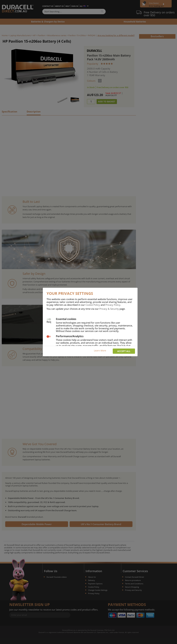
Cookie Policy (93, 305)
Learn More (100, 351)
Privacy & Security (109, 309)
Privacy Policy (113, 305)
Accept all (124, 351)
